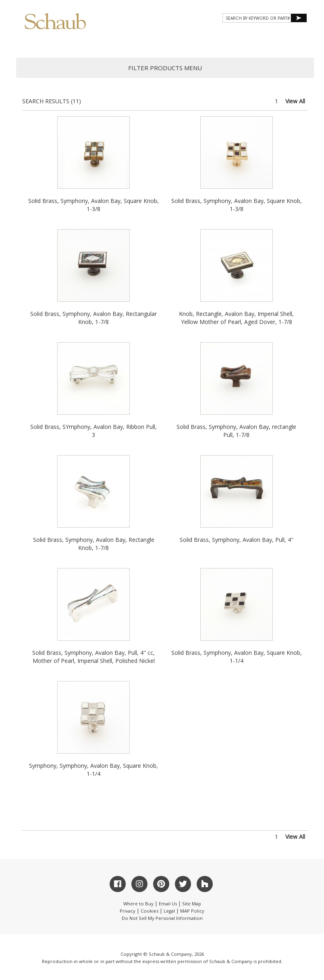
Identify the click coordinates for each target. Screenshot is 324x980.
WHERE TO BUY (283, 41)
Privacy (128, 911)
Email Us (168, 904)
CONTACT (240, 41)
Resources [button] (198, 41)
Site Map (192, 904)
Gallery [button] (155, 41)
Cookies (150, 911)
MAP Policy (192, 911)
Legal (169, 911)
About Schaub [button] (62, 41)
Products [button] (112, 41)
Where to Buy (138, 904)
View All (295, 101)
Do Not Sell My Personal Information (162, 918)
